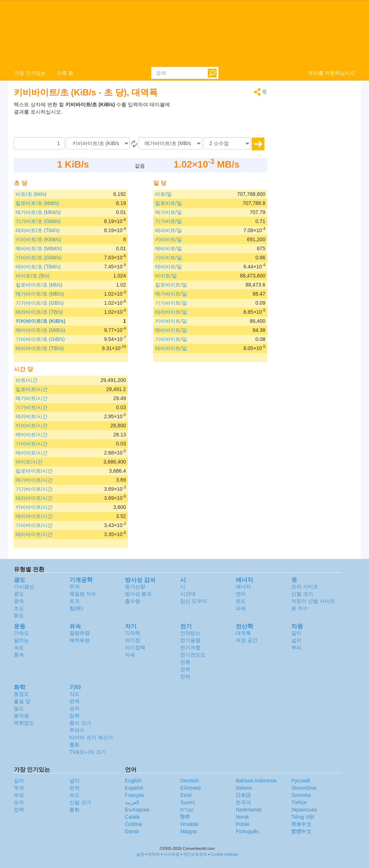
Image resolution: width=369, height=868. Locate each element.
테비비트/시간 (32, 453)
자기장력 (135, 647)
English (133, 781)
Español (134, 788)
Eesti (186, 795)
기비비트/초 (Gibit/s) (39, 258)
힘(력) (76, 608)
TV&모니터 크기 (88, 752)
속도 (19, 647)
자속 (130, 655)
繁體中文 (301, 831)
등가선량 (135, 587)
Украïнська (304, 810)
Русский (301, 781)
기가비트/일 (169, 221)
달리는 (21, 640)
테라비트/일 (169, 230)
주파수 (77, 730)
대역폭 (243, 633)
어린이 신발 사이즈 (313, 601)
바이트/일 (166, 276)
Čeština (133, 824)
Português (247, 831)
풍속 (19, 655)
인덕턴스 (190, 633)
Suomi (187, 802)
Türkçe (299, 802)
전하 (185, 676)
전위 (185, 669)
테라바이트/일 (171, 312)
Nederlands (249, 810)
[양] (39, 143)
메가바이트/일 (171, 294)
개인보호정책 (195, 854)
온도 (241, 601)
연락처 (154, 854)
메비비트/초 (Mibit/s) (39, 248)
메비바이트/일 (171, 330)
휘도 (19, 616)
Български (137, 810)
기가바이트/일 (171, 303)
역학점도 (24, 723)
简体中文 (301, 824)
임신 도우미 (194, 601)
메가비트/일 (169, 212)
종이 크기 (80, 723)
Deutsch (189, 781)
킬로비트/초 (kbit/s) (37, 203)
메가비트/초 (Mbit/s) (38, 212)
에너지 (243, 587)
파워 (241, 608)
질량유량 (80, 633)
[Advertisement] (222, 119)
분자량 (21, 716)
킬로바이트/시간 (34, 471)
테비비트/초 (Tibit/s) (38, 267)
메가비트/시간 (32, 398)
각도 (74, 694)
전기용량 (190, 640)
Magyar (189, 831)
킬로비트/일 (169, 203)
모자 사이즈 (305, 587)
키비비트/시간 (32, 425)
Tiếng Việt (303, 817)
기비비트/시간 (32, 444)
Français (135, 795)
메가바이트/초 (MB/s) (40, 294)
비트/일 (163, 194)
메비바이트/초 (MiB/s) (40, 330)
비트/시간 (27, 380)
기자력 (133, 633)
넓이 (296, 640)
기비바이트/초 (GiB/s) (40, 339)
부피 (296, 647)
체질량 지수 (83, 594)
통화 (74, 745)
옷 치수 (300, 608)
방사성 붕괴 (138, 594)
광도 (19, 594)
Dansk (132, 831)
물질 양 (22, 701)
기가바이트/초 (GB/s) (40, 303)
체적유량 (80, 640)
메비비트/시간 (32, 435)
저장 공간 (247, 640)
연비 (241, 594)
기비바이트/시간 (34, 525)
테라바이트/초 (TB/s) (39, 312)
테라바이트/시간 (34, 498)
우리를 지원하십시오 (332, 73)
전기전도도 (193, 655)
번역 (74, 701)
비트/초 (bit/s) (31, 194)
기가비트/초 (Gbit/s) (38, 221)
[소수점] (227, 143)
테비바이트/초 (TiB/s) (40, 348)
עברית (187, 810)
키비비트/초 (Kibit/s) (38, 239)
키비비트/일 (169, 239)
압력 (74, 716)
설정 (140, 854)
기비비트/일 (169, 258)
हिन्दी (185, 817)
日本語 (243, 795)
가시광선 (24, 587)
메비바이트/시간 (34, 516)
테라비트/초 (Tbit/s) (38, 230)
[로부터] (98, 143)
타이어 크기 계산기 (91, 737)
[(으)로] (170, 143)
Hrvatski (189, 824)
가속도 (21, 633)
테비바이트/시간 (34, 534)
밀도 (19, 708)
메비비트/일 (169, 248)
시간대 (188, 594)
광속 (19, 601)
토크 (74, 601)
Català (132, 817)
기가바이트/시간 (34, 489)
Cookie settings (224, 854)
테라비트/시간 (32, 416)
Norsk (242, 817)
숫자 (74, 708)
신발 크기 (302, 594)
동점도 (21, 694)
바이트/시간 (29, 462)
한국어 (243, 802)
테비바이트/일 (171, 348)
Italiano (244, 788)
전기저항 (190, 647)
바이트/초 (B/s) (33, 276)
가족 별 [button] (65, 73)
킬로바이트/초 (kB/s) (39, 285)
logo (184, 33)
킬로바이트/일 (171, 285)
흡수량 (133, 601)
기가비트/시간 (32, 407)
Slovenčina (304, 788)
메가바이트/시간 (34, 480)
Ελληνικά (190, 788)
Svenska (301, 795)
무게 (74, 587)
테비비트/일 (169, 267)
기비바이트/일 (171, 339)
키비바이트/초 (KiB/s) (40, 321)
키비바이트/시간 (34, 507)
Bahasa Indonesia (256, 781)
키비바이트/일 (171, 321)
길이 (296, 633)
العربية (132, 802)
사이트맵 (171, 854)
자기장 (133, 640)
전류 (185, 662)
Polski (242, 824)
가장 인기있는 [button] (30, 73)
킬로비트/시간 (32, 389)
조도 (19, 608)
